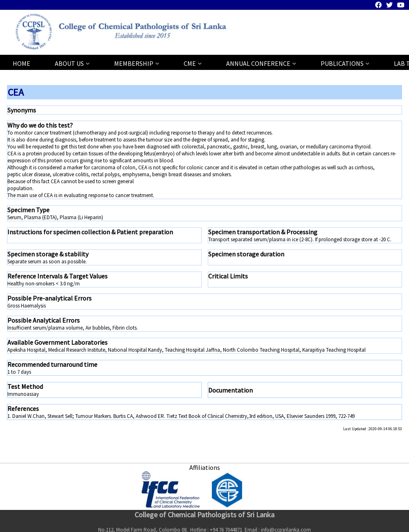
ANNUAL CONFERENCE (258, 63)
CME (190, 63)
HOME (21, 63)
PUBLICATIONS (342, 63)
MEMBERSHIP (134, 63)
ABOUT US (69, 63)
